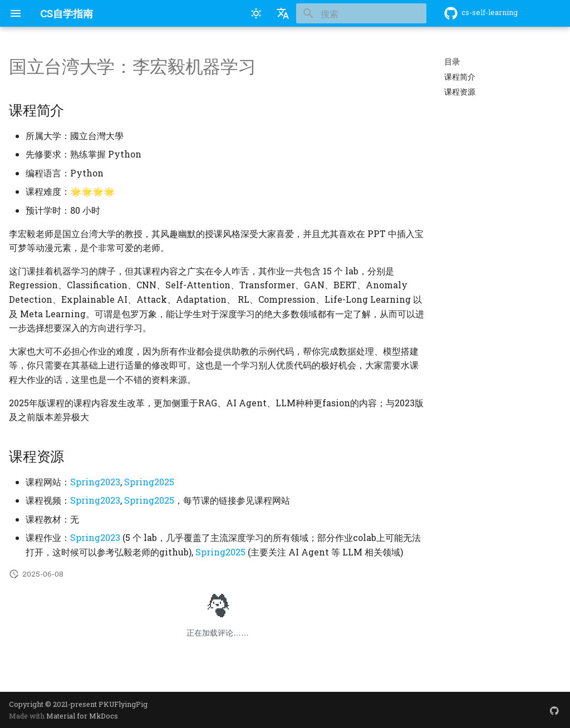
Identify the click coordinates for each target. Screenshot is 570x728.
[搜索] (361, 13)
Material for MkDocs (82, 716)
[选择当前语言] (283, 13)
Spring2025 (149, 482)
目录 (452, 62)
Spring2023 (95, 482)
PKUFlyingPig (123, 704)
